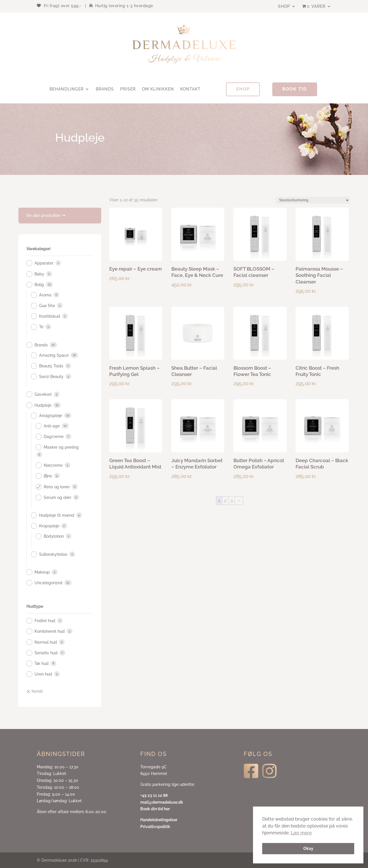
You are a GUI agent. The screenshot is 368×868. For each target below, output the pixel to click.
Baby (39, 274)
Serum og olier (57, 497)
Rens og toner (57, 487)
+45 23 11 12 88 (154, 795)
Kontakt (190, 89)
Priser (128, 89)
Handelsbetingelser (159, 820)
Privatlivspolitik (155, 827)
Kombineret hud (50, 631)
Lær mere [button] (301, 833)
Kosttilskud (50, 316)
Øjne (48, 476)
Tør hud (42, 663)
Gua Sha (47, 306)
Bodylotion (54, 536)
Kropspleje (49, 526)
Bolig (39, 285)
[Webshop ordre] (313, 200)
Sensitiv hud (46, 653)
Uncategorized (48, 583)
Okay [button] (308, 848)
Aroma (45, 295)
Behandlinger (67, 89)
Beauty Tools (51, 366)
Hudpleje (43, 405)
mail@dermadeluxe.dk (162, 802)
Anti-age (52, 426)
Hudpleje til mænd (57, 515)
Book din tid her (155, 809)
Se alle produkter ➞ (46, 215)
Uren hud (43, 674)
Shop (284, 6)
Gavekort (43, 394)
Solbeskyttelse (53, 554)
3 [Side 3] (232, 501)
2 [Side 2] (225, 501)
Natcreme (53, 465)
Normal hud (46, 642)
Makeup (42, 572)
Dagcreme (54, 437)
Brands (105, 89)
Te (41, 327)
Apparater (44, 263)
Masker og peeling (61, 447)
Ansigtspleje (51, 416)
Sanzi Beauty (51, 377)
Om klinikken (158, 89)
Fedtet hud (45, 621)
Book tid (295, 89)
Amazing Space (54, 355)
